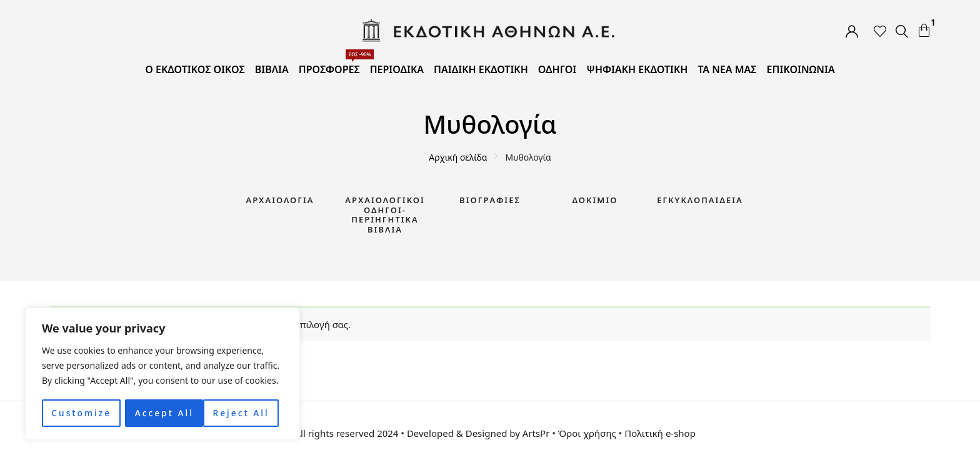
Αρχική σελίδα (458, 157)
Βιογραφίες (490, 200)
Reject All (163, 413)
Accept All (244, 413)
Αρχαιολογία (280, 200)
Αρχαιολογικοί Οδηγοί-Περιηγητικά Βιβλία (385, 215)
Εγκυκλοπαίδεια (700, 200)
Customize (81, 413)
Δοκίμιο (595, 200)
